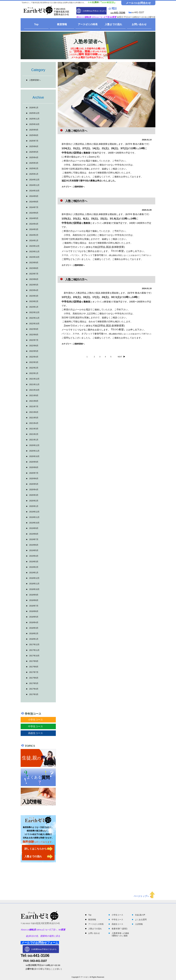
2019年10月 (34, 523)
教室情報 (62, 24)
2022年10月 (34, 324)
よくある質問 (141, 920)
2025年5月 (34, 152)
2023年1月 (34, 307)
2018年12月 (34, 578)
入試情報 (139, 924)
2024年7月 (34, 207)
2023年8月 (34, 268)
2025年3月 (34, 163)
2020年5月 (34, 484)
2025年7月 (34, 141)
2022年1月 (34, 373)
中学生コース (35, 726)
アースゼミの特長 (88, 24)
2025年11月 (34, 119)
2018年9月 (34, 595)
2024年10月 (34, 191)
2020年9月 (34, 462)
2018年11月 (34, 584)
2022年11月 (34, 318)
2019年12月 (34, 512)
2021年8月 (34, 401)
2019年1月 (34, 573)
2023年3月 (34, 296)
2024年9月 (34, 196)
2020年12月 (34, 445)
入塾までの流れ (113, 24)
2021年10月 (34, 390)
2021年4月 (34, 423)
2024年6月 (34, 213)
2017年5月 (34, 683)
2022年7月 (34, 340)
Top (36, 24)
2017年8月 (34, 667)
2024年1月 (34, 240)
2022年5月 (34, 351)
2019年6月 (34, 545)
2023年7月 (34, 274)
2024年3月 (34, 229)
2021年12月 (34, 379)
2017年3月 (34, 694)
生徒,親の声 (140, 915)
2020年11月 (34, 451)
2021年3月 (34, 429)
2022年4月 (34, 357)
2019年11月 (34, 517)
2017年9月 (34, 661)
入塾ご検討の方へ (76, 131)
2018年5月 (34, 617)
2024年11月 (34, 185)
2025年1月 (34, 174)
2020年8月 (34, 467)
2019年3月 (34, 562)
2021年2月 (34, 434)
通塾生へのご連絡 (120, 936)
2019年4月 (34, 556)
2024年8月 (34, 202)
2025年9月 (34, 130)
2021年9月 (34, 395)
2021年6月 (34, 412)
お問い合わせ (139, 24)
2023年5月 (34, 285)
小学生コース (35, 720)
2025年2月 (34, 168)
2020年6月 (34, 478)
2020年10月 (34, 456)
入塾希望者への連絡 (120, 933)
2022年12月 (34, 312)
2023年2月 (34, 301)
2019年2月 (34, 567)
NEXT (122, 357)
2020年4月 (34, 490)
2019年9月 (34, 528)
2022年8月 (34, 335)
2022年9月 (34, 329)
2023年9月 (34, 263)
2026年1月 (34, 108)
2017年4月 (34, 689)
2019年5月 (34, 550)
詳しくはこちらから (36, 849)
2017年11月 (34, 650)
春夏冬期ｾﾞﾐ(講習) (119, 929)
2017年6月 (34, 678)
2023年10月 (34, 257)
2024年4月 (34, 224)
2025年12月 (34, 113)
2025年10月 (34, 124)
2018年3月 (34, 628)
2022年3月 (34, 362)
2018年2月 (34, 633)
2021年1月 (34, 440)
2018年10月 (34, 589)
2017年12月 (34, 644)
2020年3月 (34, 495)
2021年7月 (34, 406)
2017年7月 (34, 672)
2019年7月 (34, 539)
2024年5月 (34, 218)
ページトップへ (144, 896)
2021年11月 (34, 384)
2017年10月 (34, 656)
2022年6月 (34, 346)
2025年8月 (34, 135)
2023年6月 (34, 279)
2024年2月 (34, 235)
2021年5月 (34, 418)
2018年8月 (34, 600)
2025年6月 (34, 146)
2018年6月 (34, 611)
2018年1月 (34, 639)
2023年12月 (34, 246)
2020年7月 (34, 473)
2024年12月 (34, 180)
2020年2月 (34, 501)
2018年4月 (34, 622)
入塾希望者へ (35, 80)
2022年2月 (34, 368)
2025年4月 (34, 157)
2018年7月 (34, 606)
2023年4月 (34, 290)
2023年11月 (34, 252)
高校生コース (35, 733)
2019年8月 (34, 534)
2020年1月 (34, 506)
